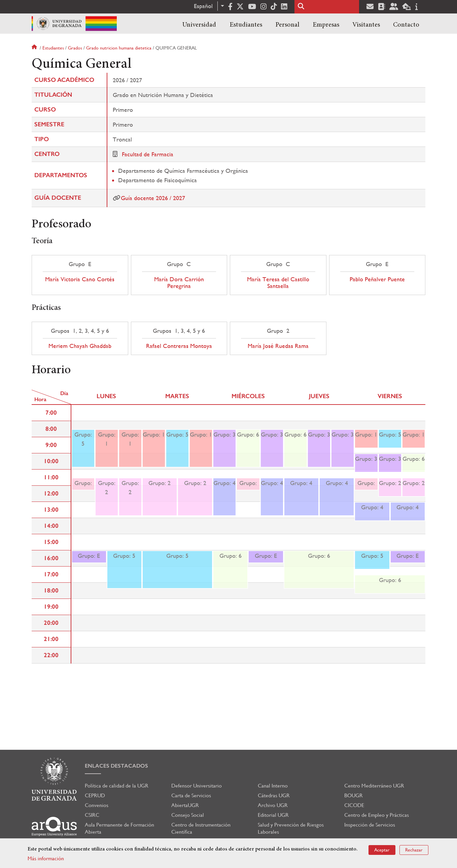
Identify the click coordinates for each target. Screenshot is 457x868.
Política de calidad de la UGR (117, 786)
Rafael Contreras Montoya (179, 346)
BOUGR (354, 795)
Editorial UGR (273, 815)
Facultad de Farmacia (148, 154)
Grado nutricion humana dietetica (119, 48)
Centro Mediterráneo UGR (374, 786)
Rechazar (414, 850)
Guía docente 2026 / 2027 (153, 198)
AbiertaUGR (185, 805)
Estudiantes (246, 25)
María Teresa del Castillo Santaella (278, 283)
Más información (46, 858)
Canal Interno (273, 786)
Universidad (199, 25)
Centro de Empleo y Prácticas (377, 815)
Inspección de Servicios (370, 825)
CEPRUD (95, 795)
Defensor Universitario (197, 786)
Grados (75, 48)
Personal (287, 25)
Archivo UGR (273, 805)
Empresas (326, 25)
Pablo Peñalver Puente (377, 279)
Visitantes (366, 25)
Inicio (35, 48)
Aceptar (382, 850)
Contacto (406, 25)
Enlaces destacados (116, 766)
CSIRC (92, 815)
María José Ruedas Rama (278, 346)
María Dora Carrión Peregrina (179, 283)
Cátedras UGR (274, 795)
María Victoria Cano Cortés (80, 279)
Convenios (97, 805)
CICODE (354, 805)
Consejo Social (188, 815)
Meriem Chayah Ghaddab (80, 346)
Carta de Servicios (191, 795)
